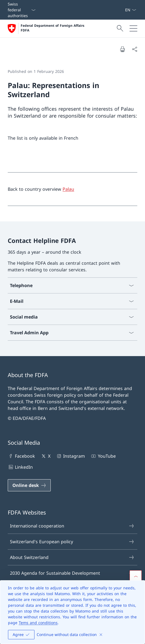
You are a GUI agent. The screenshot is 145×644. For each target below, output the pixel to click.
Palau (68, 189)
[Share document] (135, 49)
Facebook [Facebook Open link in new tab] (21, 456)
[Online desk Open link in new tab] (29, 485)
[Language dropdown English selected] (131, 10)
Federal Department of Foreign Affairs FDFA (53, 28)
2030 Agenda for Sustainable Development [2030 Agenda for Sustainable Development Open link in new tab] (72, 573)
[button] (136, 576)
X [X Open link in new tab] (45, 456)
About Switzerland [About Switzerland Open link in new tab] (72, 557)
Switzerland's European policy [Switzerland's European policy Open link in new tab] (72, 542)
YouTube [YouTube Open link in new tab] (103, 456)
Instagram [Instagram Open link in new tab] (70, 456)
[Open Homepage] (47, 28)
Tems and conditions (38, 623)
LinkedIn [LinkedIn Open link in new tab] (20, 467)
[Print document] (122, 49)
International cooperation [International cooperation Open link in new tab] (72, 526)
